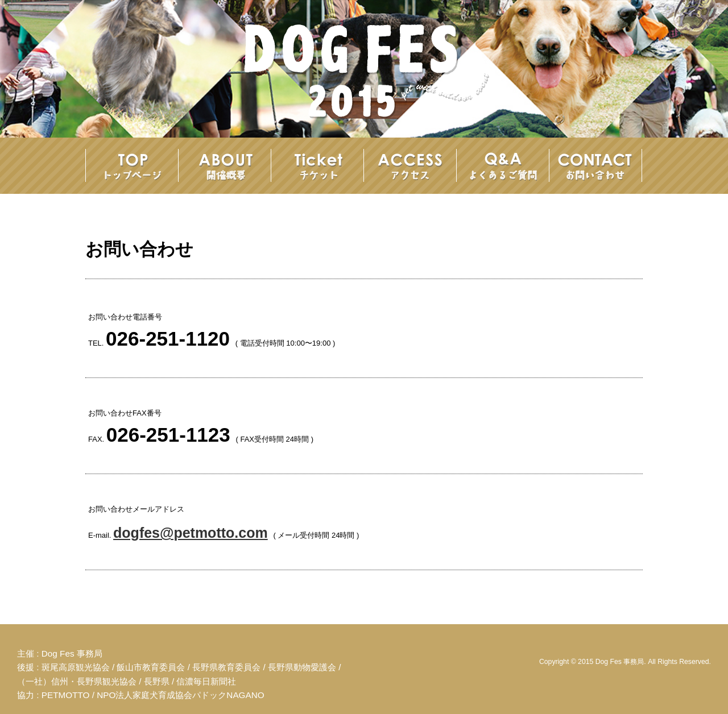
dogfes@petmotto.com (191, 533)
